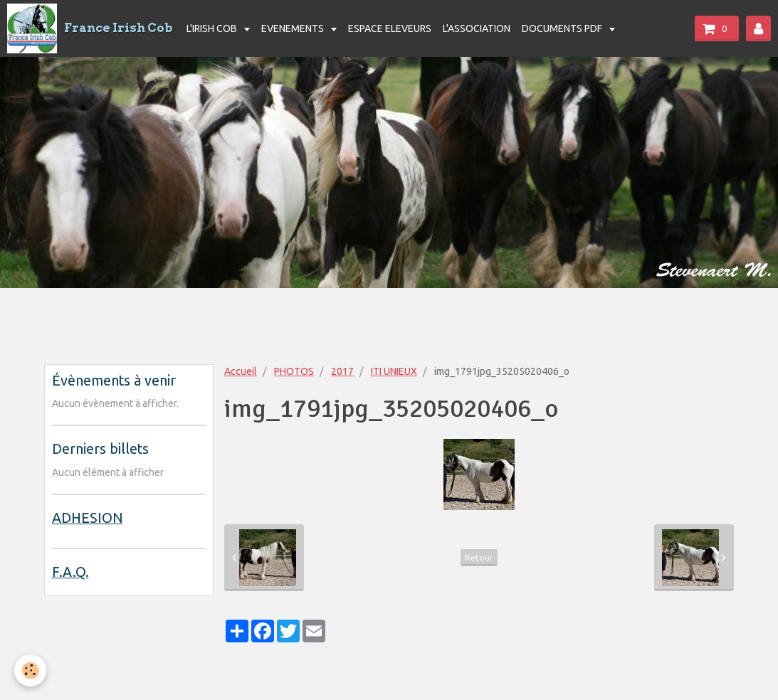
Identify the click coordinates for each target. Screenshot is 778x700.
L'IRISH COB (213, 28)
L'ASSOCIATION (477, 28)
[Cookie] (30, 670)
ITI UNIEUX (394, 371)
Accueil (241, 371)
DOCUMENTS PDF (563, 28)
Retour (479, 557)
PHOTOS (294, 371)
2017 (342, 371)
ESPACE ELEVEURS (390, 28)
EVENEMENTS (294, 28)
